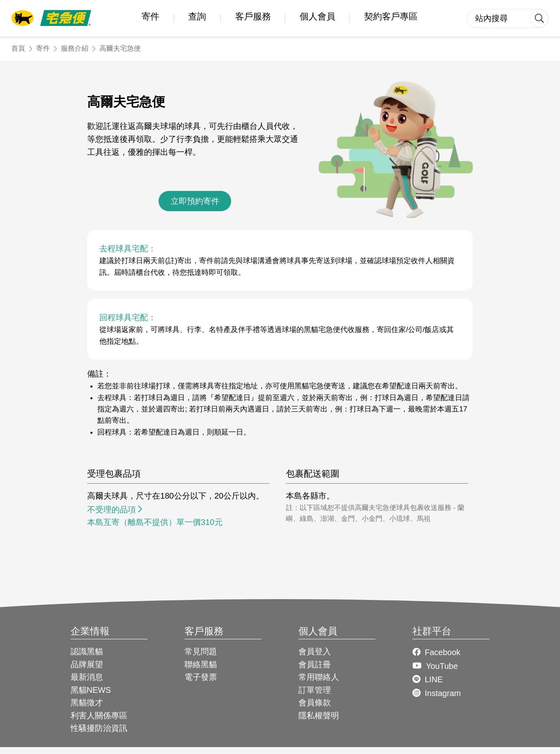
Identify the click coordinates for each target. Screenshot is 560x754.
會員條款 (315, 703)
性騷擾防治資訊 (99, 728)
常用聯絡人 (319, 677)
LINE (433, 679)
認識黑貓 (87, 651)
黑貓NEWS (91, 690)
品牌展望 (87, 664)
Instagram (443, 693)
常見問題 (201, 651)
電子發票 (201, 677)
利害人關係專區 (99, 715)
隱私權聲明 (319, 715)
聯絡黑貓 (201, 664)
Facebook (442, 652)
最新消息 (87, 677)
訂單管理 (315, 690)
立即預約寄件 (195, 201)
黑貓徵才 (87, 703)
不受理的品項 (112, 510)
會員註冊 (315, 664)
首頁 (18, 48)
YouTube (442, 666)
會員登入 (315, 651)
